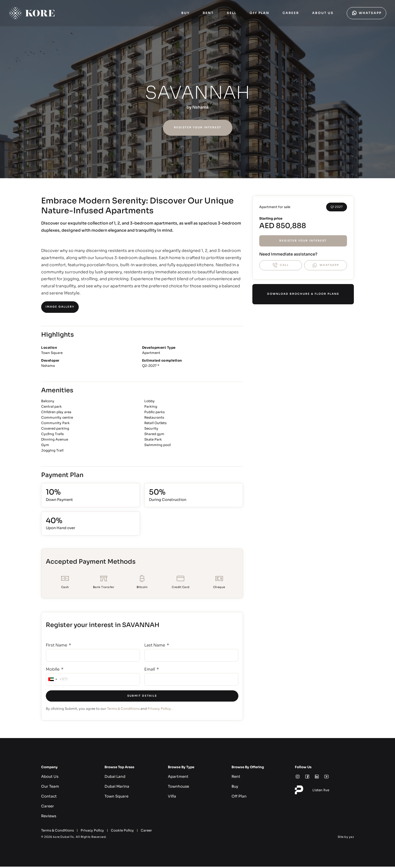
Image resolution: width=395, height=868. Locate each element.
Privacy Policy (159, 710)
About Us (49, 778)
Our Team (49, 788)
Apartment (177, 778)
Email (150, 671)
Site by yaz (346, 838)
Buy (235, 788)
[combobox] (52, 681)
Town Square (115, 798)
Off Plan (238, 798)
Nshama (200, 107)
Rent (235, 778)
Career (47, 808)
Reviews (48, 817)
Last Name (155, 646)
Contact (48, 798)
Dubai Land (114, 778)
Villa (171, 798)
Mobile (53, 671)
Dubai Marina (116, 788)
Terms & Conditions (123, 710)
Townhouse (177, 788)
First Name (57, 646)
